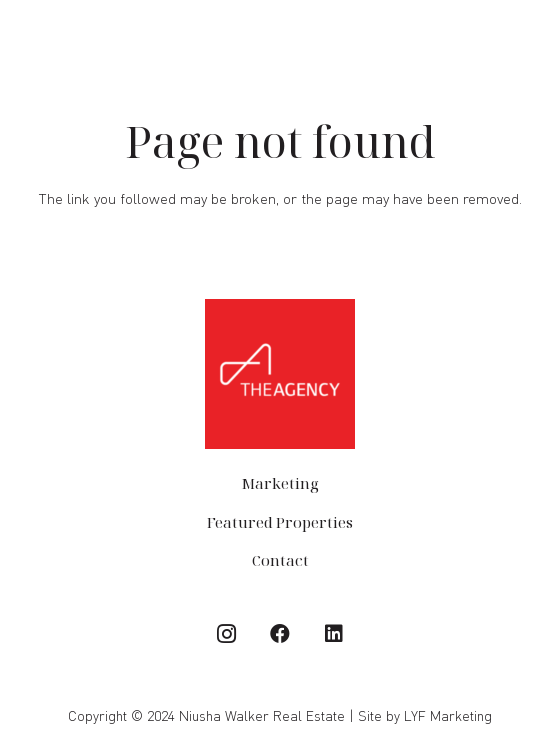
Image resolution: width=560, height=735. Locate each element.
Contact (280, 560)
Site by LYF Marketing (425, 715)
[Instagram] (226, 634)
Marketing (280, 483)
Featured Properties (280, 522)
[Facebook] (280, 634)
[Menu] (535, 38)
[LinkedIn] (334, 634)
